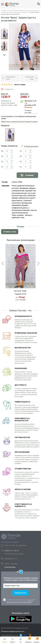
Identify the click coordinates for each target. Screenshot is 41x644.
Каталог (4, 4)
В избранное (9, 89)
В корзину (30, 175)
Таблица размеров (31, 146)
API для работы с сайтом (20, 613)
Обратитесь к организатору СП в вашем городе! (19, 122)
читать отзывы (20, 85)
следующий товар (29, 78)
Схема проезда (10, 567)
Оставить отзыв (10, 232)
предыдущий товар (10, 78)
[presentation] (3, 264)
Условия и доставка (28, 111)
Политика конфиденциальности (13, 631)
